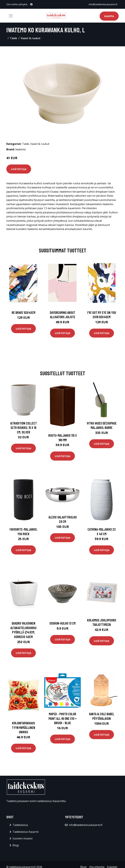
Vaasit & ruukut (31, 38)
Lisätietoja (19, 169)
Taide (14, 38)
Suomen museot (23, 838)
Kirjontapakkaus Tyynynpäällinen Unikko (24, 727)
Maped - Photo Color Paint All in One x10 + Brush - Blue (63, 718)
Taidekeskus (20, 825)
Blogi (16, 845)
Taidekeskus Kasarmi (26, 832)
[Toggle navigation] (11, 16)
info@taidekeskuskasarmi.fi (103, 4)
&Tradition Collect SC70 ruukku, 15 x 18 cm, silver (24, 428)
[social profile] (31, 4)
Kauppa (109, 16)
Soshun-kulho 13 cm (62, 623)
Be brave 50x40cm (24, 312)
